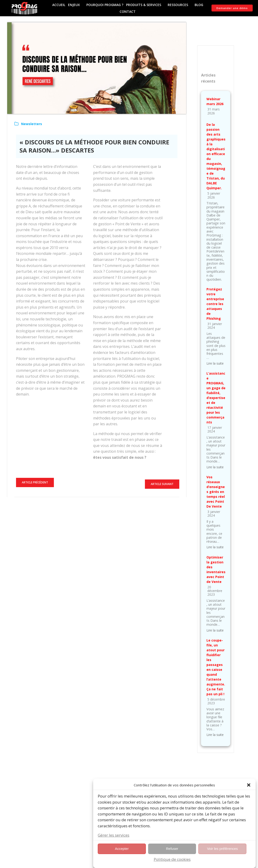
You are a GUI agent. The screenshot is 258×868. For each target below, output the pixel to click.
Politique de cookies (172, 865)
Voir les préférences (222, 854)
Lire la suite (215, 363)
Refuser (172, 854)
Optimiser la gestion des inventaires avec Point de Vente (216, 569)
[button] (249, 791)
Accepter (122, 854)
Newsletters (32, 124)
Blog (199, 5)
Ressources (180, 5)
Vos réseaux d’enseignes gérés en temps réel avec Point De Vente (216, 492)
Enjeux (76, 5)
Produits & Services (145, 5)
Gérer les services (114, 841)
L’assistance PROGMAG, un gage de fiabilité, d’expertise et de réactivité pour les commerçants (216, 398)
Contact (128, 12)
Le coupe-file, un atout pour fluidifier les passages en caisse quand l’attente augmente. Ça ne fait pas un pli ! (216, 667)
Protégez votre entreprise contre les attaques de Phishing (215, 304)
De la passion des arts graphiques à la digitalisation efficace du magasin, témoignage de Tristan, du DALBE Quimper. (216, 156)
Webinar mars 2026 (215, 101)
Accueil (59, 5)
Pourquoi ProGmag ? (105, 5)
